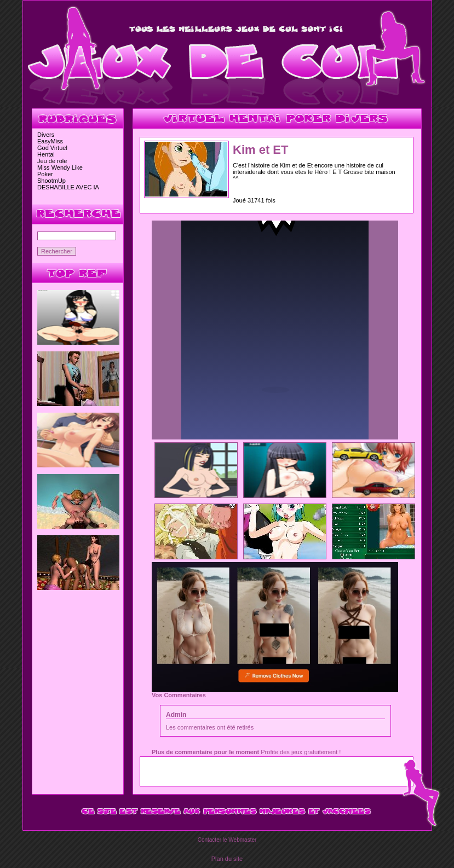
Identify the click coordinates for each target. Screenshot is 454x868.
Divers (46, 135)
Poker (45, 174)
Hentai (46, 154)
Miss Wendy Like (60, 167)
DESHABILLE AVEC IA (68, 187)
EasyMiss (50, 141)
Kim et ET (260, 150)
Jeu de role (52, 161)
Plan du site (227, 859)
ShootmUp (51, 181)
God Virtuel (52, 148)
